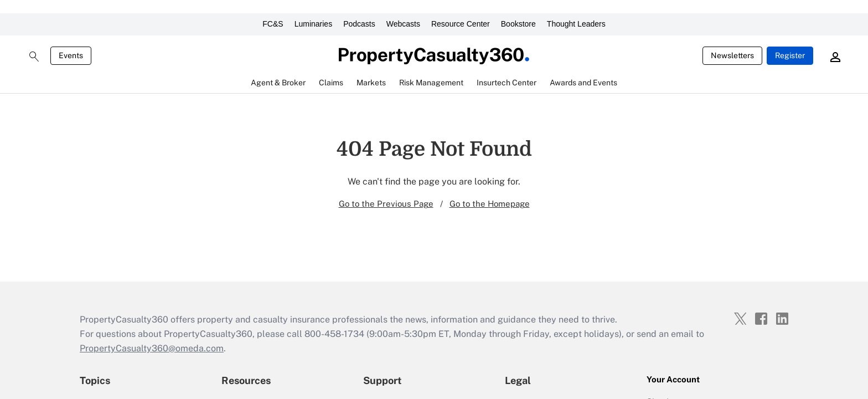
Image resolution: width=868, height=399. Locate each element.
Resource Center (461, 24)
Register (790, 55)
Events (71, 55)
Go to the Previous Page (386, 204)
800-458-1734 (334, 334)
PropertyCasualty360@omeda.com (152, 348)
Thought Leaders (576, 24)
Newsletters (732, 55)
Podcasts (359, 24)
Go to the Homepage (490, 204)
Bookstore (518, 24)
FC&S (273, 24)
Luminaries (313, 24)
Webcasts (403, 24)
